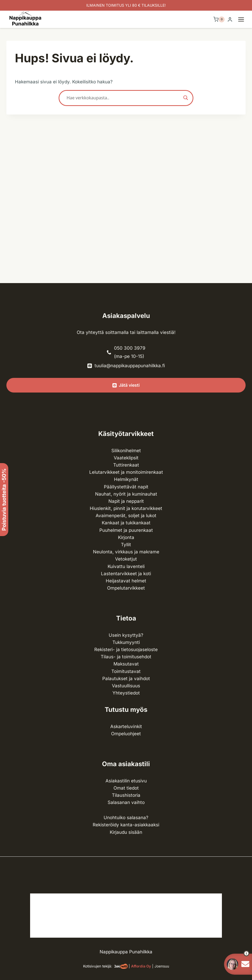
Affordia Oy (141, 966)
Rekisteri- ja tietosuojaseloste (126, 650)
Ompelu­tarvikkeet (126, 588)
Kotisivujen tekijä (97, 966)
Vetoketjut (126, 559)
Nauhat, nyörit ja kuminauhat (126, 494)
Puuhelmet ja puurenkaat (126, 530)
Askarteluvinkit (126, 726)
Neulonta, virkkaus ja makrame (126, 552)
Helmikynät (126, 479)
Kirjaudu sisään (126, 832)
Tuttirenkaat (126, 465)
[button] (237, 953)
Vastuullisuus (126, 686)
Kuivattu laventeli (126, 566)
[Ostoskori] (219, 19)
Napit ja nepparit (126, 501)
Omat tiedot (126, 788)
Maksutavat (126, 664)
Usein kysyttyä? (126, 635)
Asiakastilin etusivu (126, 781)
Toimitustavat (126, 671)
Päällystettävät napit (126, 487)
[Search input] (124, 98)
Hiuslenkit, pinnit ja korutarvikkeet (126, 508)
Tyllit (126, 545)
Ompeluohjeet (126, 734)
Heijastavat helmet (126, 581)
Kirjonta (126, 537)
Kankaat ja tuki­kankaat (126, 523)
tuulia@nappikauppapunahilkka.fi (130, 366)
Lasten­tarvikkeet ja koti (126, 574)
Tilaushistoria (126, 795)
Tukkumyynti (126, 642)
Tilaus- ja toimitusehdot (126, 657)
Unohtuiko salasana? (126, 818)
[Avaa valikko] (244, 19)
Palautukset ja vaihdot (126, 679)
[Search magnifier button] (186, 98)
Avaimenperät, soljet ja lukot (126, 516)
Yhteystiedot (126, 693)
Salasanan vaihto (126, 802)
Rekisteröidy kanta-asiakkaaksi (126, 825)
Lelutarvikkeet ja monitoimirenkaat (126, 472)
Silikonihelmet (126, 451)
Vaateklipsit (126, 458)
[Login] (230, 20)
